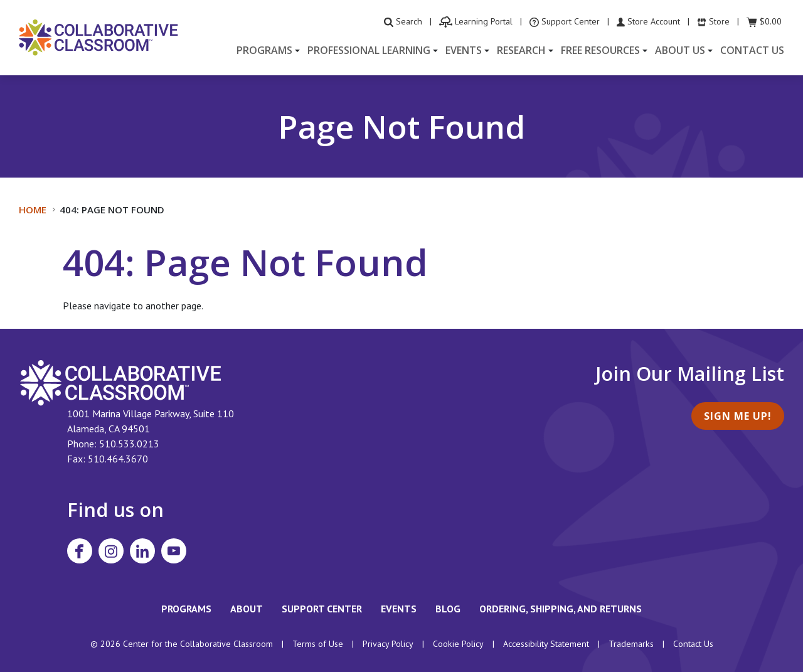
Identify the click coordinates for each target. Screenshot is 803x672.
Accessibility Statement (546, 644)
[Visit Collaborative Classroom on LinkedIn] (142, 551)
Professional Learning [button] (369, 50)
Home (33, 210)
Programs (186, 609)
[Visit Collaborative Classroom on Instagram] (111, 551)
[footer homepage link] (121, 381)
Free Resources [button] (600, 50)
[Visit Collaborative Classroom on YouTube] (174, 551)
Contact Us (752, 50)
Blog (448, 609)
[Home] (98, 36)
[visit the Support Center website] (565, 22)
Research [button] (521, 50)
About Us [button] (680, 50)
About (247, 609)
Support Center (322, 609)
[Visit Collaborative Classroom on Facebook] (80, 551)
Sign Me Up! (738, 416)
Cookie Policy (458, 644)
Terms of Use (318, 644)
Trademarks (631, 644)
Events (399, 609)
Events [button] (464, 50)
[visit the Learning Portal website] (476, 22)
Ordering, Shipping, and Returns (561, 609)
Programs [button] (264, 50)
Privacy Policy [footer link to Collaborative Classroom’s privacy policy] (388, 644)
